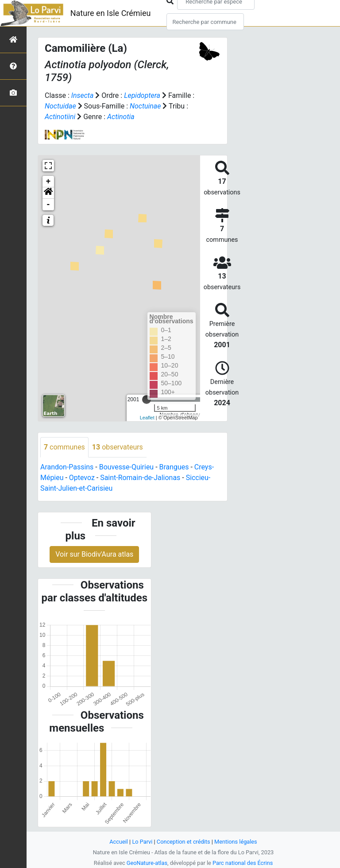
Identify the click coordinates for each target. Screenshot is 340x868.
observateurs (118, 447)
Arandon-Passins (67, 467)
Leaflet (147, 418)
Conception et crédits (184, 842)
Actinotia (121, 117)
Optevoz (82, 478)
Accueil (119, 842)
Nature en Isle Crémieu (111, 13)
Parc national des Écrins (243, 863)
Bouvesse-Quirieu (127, 467)
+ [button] (48, 182)
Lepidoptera (142, 95)
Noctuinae (145, 106)
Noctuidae (60, 106)
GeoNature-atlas (147, 863)
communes (64, 447)
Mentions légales (236, 842)
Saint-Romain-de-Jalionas (141, 478)
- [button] (48, 205)
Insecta (83, 95)
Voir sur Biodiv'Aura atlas (94, 554)
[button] (48, 193)
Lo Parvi (142, 842)
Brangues (174, 467)
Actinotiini (60, 117)
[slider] (147, 399)
